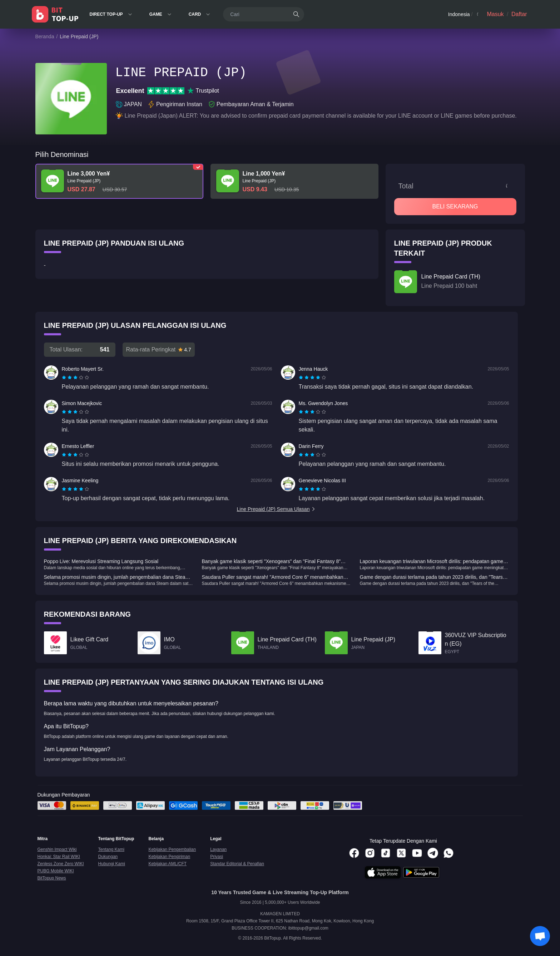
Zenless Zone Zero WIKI (61, 864)
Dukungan (108, 857)
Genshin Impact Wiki (57, 849)
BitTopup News (52, 878)
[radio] (65, 378)
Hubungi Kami (112, 864)
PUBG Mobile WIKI (56, 871)
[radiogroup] (75, 378)
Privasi (217, 857)
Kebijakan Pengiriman (169, 857)
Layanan (218, 849)
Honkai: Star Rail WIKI (59, 857)
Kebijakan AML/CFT (167, 864)
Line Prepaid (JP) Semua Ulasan (277, 509)
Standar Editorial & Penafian (237, 864)
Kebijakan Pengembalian (172, 849)
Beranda (45, 36)
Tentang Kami (111, 849)
